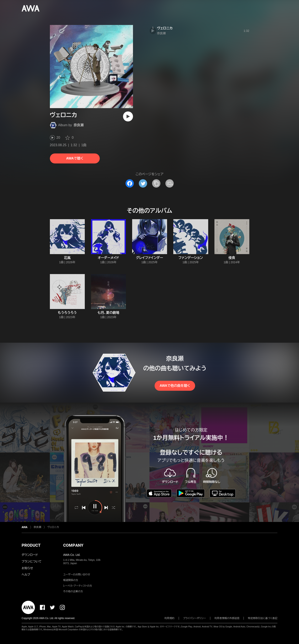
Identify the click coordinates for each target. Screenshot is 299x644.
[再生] (128, 116)
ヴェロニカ (165, 28)
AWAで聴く (75, 158)
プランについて (32, 561)
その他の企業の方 (73, 591)
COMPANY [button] (73, 545)
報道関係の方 (71, 580)
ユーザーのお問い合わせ (77, 575)
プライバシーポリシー (195, 618)
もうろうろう (67, 313)
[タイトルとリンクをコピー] (156, 183)
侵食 (232, 258)
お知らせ (27, 568)
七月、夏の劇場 (108, 313)
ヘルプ (26, 575)
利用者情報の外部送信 (227, 618)
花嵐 (67, 258)
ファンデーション (191, 258)
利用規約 (170, 618)
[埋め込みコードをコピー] (170, 183)
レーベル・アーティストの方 (78, 586)
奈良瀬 (79, 125)
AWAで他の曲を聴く (175, 386)
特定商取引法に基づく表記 (263, 618)
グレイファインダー (149, 258)
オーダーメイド (108, 258)
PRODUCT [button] (31, 545)
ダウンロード (30, 555)
